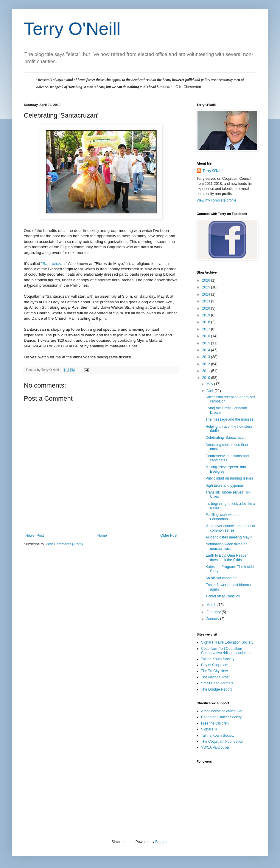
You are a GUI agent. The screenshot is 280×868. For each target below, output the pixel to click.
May (210, 384)
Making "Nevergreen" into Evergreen (226, 469)
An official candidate (221, 578)
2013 (207, 357)
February (214, 612)
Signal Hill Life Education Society (227, 642)
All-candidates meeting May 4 (229, 537)
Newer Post (35, 536)
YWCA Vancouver (215, 747)
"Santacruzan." (55, 264)
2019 (207, 315)
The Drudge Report (216, 689)
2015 (207, 343)
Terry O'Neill (72, 29)
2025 (207, 287)
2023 (207, 301)
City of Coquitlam (215, 665)
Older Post (169, 536)
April (210, 391)
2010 (207, 378)
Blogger (161, 842)
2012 (207, 364)
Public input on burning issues (229, 478)
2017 (207, 329)
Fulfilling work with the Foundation (223, 517)
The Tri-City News (215, 671)
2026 (207, 280)
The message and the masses (230, 419)
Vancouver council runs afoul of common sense (230, 528)
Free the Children (215, 723)
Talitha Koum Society (218, 659)
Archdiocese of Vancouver (222, 711)
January (213, 619)
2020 (207, 308)
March (212, 605)
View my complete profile (216, 200)
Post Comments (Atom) (64, 544)
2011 (207, 371)
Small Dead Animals (217, 683)
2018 (207, 322)
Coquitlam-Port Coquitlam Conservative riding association (226, 651)
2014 (207, 350)
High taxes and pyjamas (225, 485)
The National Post (215, 677)
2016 (207, 336)
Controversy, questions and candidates (227, 458)
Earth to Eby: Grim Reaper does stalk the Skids (227, 558)
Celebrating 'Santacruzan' (226, 438)
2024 (207, 294)
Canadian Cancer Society (221, 717)
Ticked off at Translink (223, 596)
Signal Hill (209, 729)
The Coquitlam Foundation (222, 741)
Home (102, 536)
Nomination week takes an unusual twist (227, 546)
